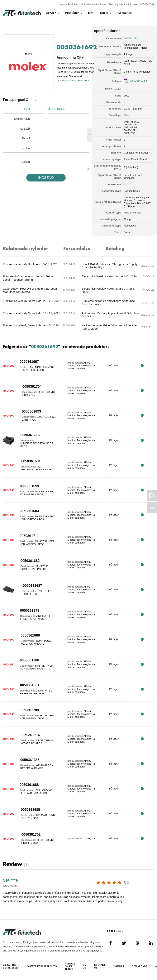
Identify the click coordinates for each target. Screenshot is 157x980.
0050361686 (30, 635)
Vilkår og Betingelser (11, 966)
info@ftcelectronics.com (74, 81)
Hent (91, 13)
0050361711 (29, 536)
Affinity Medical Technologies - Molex (136, 46)
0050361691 (31, 461)
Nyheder (119, 966)
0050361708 (29, 710)
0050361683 (29, 511)
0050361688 (29, 785)
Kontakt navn (22, 119)
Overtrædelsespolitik (42, 966)
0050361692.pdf (139, 81)
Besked (25, 162)
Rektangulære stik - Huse (123, 4)
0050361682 (30, 561)
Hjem (62, 4)
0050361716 (30, 735)
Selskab (25, 129)
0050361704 (32, 387)
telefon (26, 148)
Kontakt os (125, 13)
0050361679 (30, 611)
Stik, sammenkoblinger (94, 4)
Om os (104, 13)
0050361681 (30, 685)
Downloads (140, 966)
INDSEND (46, 178)
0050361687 (32, 586)
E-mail (26, 138)
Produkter (73, 4)
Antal (27, 109)
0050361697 (29, 362)
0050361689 (31, 810)
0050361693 (31, 411)
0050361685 (30, 760)
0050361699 (29, 486)
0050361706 (29, 660)
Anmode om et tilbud (70, 966)
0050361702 (31, 835)
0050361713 (30, 435)
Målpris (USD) (56, 109)
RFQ (142, 366)
